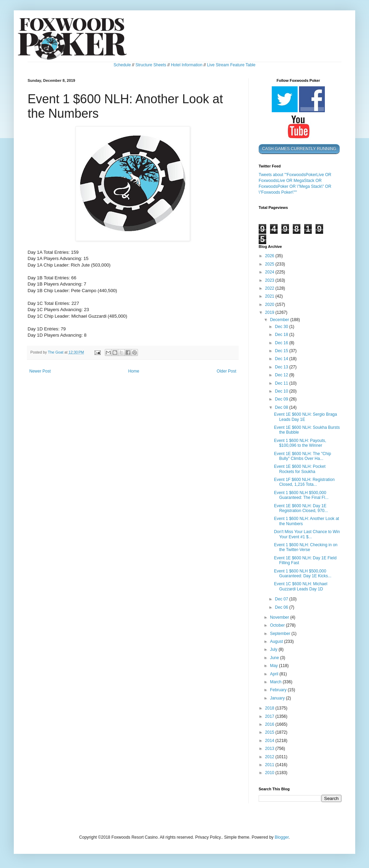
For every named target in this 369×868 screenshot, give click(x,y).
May (275, 666)
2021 (270, 296)
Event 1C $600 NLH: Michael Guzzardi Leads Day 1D (301, 586)
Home (134, 371)
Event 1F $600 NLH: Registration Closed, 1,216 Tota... (304, 482)
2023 (270, 280)
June (275, 658)
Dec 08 (282, 407)
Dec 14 (282, 359)
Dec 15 (282, 351)
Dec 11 (282, 383)
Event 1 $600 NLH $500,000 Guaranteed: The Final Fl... (301, 495)
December (280, 320)
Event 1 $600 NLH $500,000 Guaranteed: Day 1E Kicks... (302, 573)
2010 (270, 773)
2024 (270, 272)
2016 (270, 724)
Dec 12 (282, 375)
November (280, 617)
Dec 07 (282, 599)
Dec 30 (282, 327)
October (278, 625)
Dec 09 (282, 399)
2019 (270, 312)
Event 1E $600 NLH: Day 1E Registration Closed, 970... (301, 508)
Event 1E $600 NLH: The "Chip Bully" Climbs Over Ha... (302, 456)
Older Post (226, 371)
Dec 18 (282, 335)
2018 (270, 708)
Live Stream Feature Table (231, 65)
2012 (270, 757)
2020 (270, 305)
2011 (270, 765)
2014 (270, 741)
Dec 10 (282, 391)
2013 (270, 749)
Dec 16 (282, 343)
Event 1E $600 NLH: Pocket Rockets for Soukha (300, 469)
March (276, 682)
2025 (270, 264)
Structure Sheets (151, 65)
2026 (270, 256)
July (274, 649)
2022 (270, 288)
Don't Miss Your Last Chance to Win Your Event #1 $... (307, 534)
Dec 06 (282, 607)
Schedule (122, 65)
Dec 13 (282, 367)
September (281, 634)
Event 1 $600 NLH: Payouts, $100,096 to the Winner (300, 443)
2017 (270, 716)
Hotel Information (186, 65)
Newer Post (40, 371)
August (277, 642)
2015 (270, 732)
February (279, 690)
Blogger (282, 837)
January (278, 698)
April (275, 674)
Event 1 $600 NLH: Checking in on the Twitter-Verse (306, 547)
